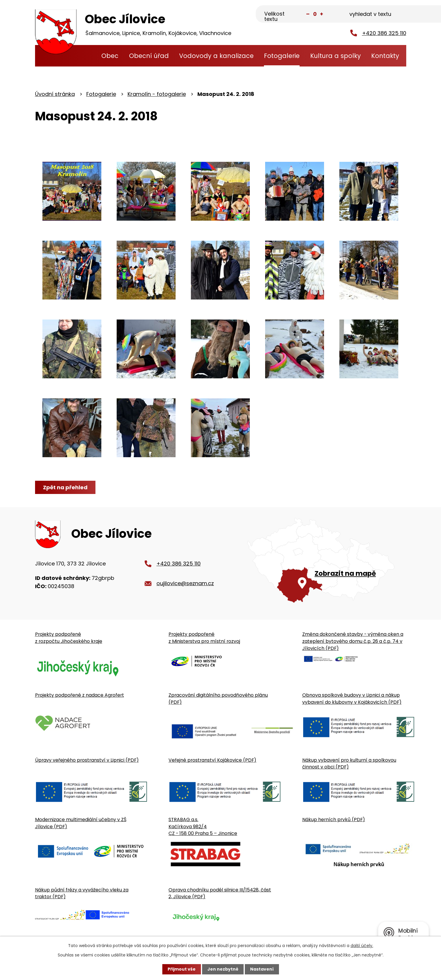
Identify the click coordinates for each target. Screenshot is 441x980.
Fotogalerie (282, 56)
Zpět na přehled (65, 487)
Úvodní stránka (85, 56)
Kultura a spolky (336, 56)
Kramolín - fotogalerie (157, 94)
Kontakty (385, 56)
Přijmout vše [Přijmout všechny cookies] (182, 969)
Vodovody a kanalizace (216, 56)
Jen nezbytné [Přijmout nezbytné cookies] (223, 969)
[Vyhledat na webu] (403, 14)
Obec (110, 56)
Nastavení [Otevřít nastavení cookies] (262, 969)
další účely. (362, 946)
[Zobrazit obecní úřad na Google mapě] (327, 560)
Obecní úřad (149, 56)
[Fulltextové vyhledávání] (377, 14)
